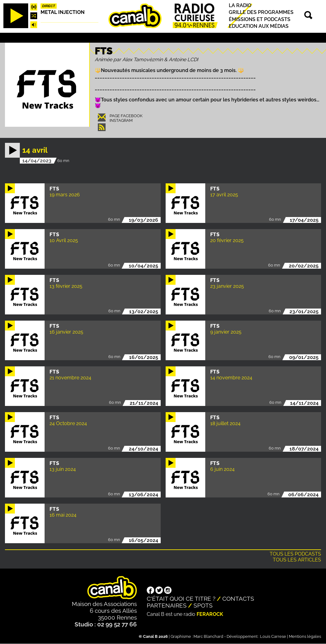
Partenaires (167, 605)
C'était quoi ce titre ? (181, 599)
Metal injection (63, 12)
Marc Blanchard (208, 636)
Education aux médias (259, 26)
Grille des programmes (261, 13)
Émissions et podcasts (260, 19)
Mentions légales (305, 636)
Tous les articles (297, 560)
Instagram (121, 120)
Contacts (238, 599)
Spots (203, 605)
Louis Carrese (273, 636)
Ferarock (210, 614)
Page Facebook (126, 116)
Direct (49, 6)
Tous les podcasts (295, 554)
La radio (240, 5)
